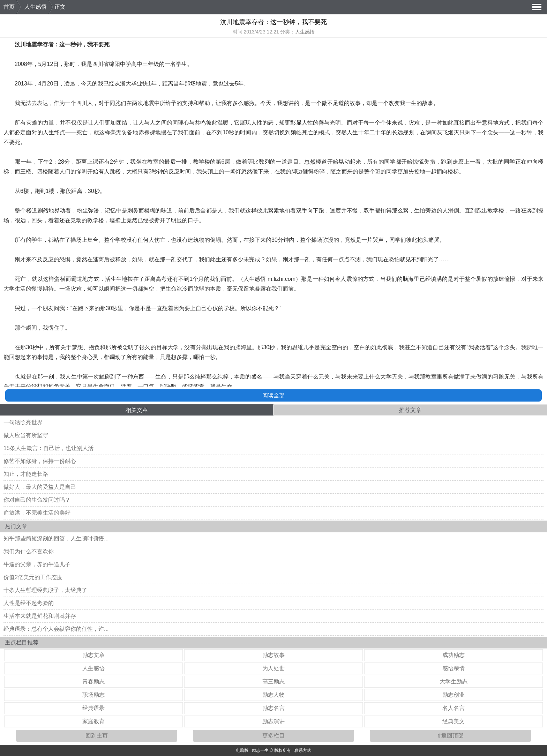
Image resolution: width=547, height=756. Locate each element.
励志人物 (273, 695)
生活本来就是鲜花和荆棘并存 (40, 616)
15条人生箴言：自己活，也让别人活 (48, 448)
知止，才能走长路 (26, 474)
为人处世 (273, 668)
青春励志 (93, 682)
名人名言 (454, 708)
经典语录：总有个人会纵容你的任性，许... (56, 629)
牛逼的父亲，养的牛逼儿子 (37, 564)
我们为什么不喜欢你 (29, 551)
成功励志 (454, 655)
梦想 (77, 347)
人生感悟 (36, 7)
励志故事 (273, 655)
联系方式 (303, 750)
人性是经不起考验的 (29, 603)
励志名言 (273, 708)
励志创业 (454, 695)
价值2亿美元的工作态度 (33, 577)
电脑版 (242, 750)
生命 (171, 289)
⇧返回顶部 (450, 736)
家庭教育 (93, 721)
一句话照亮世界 (23, 422)
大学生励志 (454, 682)
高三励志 (273, 682)
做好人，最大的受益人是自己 (40, 487)
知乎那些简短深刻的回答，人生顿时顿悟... (56, 538)
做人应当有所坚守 (26, 435)
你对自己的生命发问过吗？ (37, 500)
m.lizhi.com (282, 279)
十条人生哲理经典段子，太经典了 (45, 590)
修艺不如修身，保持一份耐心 (40, 461)
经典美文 (454, 721)
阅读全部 (273, 395)
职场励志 (93, 695)
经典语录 (93, 708)
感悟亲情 (454, 668)
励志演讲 (273, 721)
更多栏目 (273, 736)
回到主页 (97, 736)
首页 (9, 7)
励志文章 (93, 655)
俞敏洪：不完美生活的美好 (37, 513)
